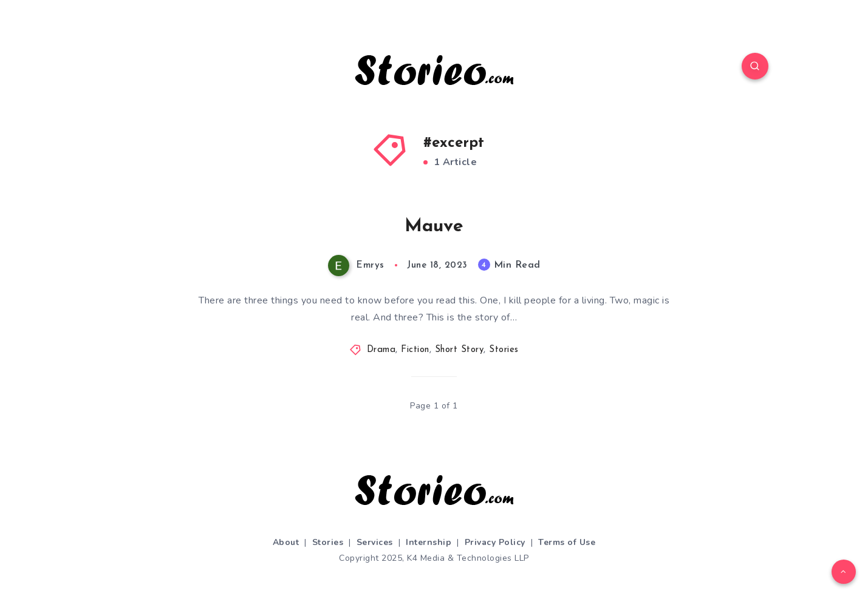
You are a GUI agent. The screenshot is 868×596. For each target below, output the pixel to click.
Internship (429, 542)
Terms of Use (567, 542)
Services (375, 542)
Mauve (434, 227)
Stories (504, 350)
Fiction (415, 350)
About (286, 542)
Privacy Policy (495, 542)
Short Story (460, 350)
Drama (381, 350)
